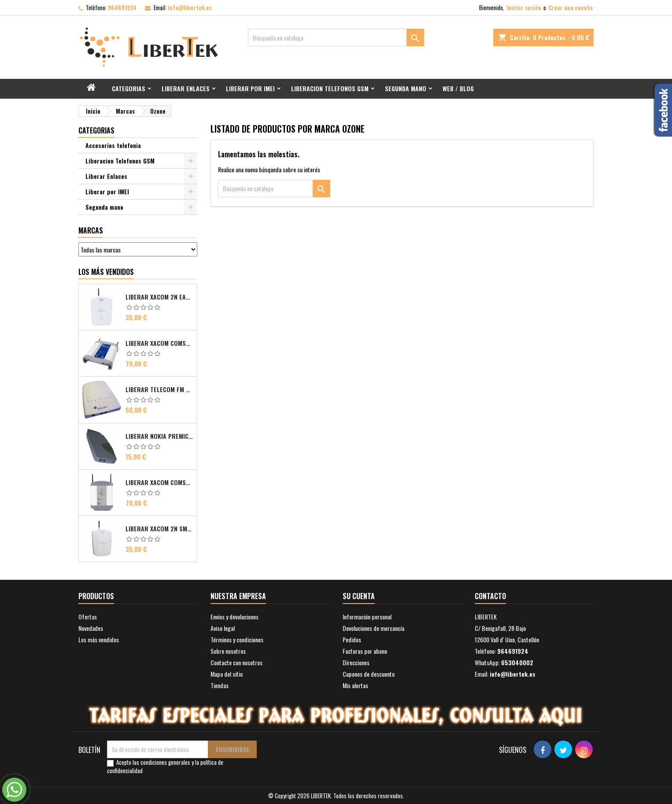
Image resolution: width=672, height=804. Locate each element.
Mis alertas (355, 685)
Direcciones (356, 662)
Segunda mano (406, 88)
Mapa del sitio (227, 674)
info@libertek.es (190, 7)
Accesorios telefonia (113, 145)
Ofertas (88, 617)
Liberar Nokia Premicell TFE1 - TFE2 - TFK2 (159, 436)
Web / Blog (458, 88)
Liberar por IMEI (250, 88)
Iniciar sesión (524, 7)
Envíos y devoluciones (234, 617)
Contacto (490, 596)
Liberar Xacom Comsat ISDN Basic (159, 343)
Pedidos (352, 639)
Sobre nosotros (228, 651)
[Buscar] (336, 37)
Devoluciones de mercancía (373, 628)
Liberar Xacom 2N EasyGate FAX (159, 297)
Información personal (367, 617)
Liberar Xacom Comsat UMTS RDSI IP (159, 482)
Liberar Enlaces (186, 88)
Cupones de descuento (369, 674)
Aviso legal (223, 628)
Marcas (91, 230)
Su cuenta (359, 596)
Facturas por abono (365, 651)
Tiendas (220, 685)
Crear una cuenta (570, 7)
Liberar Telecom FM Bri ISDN (159, 389)
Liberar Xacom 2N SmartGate (159, 529)
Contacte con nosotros (236, 662)
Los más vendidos (106, 272)
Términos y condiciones (237, 639)
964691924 (122, 7)
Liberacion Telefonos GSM (330, 88)
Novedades (91, 628)
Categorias (129, 88)
